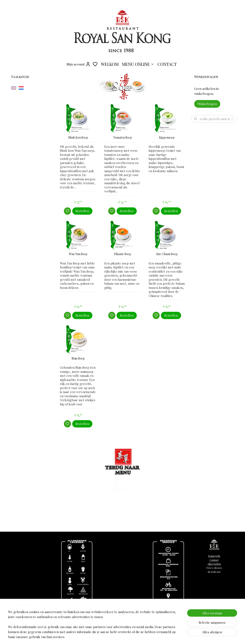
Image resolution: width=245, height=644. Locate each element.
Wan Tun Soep (78, 254)
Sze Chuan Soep (167, 254)
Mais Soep (78, 359)
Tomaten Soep (122, 138)
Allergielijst (214, 564)
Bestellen (82, 211)
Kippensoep (167, 138)
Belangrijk (214, 556)
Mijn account (79, 64)
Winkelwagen (207, 104)
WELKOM (110, 64)
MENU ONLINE (138, 64)
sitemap (153, 636)
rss (160, 636)
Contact (214, 560)
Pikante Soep (122, 254)
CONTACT (167, 64)
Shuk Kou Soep (78, 138)
